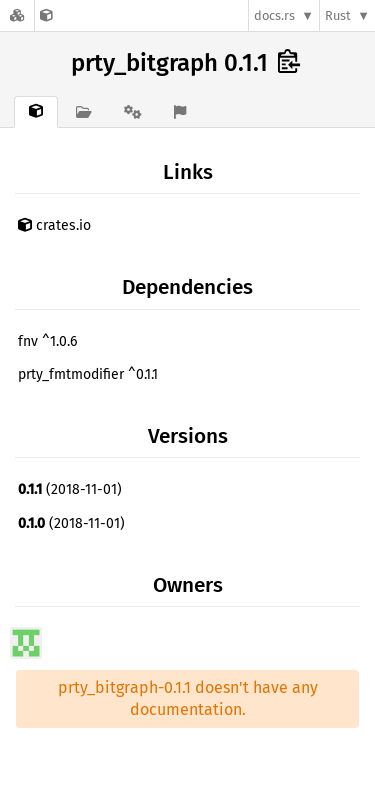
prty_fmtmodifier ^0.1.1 (88, 374)
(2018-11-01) (70, 489)
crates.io (54, 225)
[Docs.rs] (17, 15)
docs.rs (274, 15)
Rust (338, 15)
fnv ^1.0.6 (47, 341)
